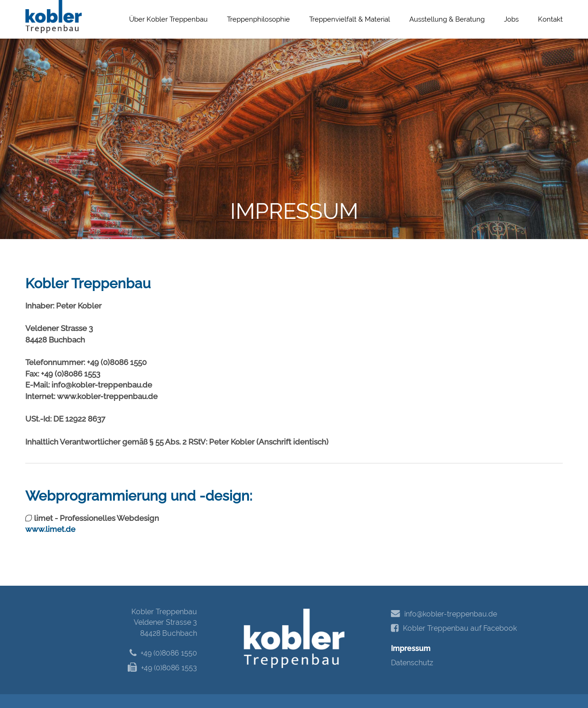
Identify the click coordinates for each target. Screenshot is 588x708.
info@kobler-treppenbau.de (444, 614)
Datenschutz (412, 663)
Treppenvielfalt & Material (350, 19)
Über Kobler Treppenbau (168, 19)
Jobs (511, 19)
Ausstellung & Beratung (447, 19)
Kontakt (550, 19)
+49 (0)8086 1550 (163, 653)
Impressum (411, 648)
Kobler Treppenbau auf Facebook (454, 628)
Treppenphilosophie (258, 19)
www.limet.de (50, 529)
